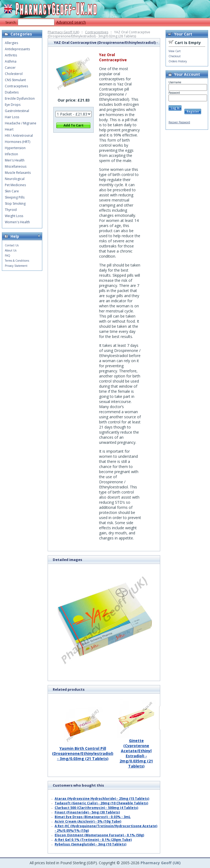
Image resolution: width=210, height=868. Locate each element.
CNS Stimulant (15, 80)
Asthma (11, 61)
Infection (11, 154)
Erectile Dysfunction (20, 98)
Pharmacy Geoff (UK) (63, 32)
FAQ (8, 255)
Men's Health (15, 160)
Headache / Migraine (21, 123)
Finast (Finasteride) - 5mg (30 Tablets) (87, 812)
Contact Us (12, 245)
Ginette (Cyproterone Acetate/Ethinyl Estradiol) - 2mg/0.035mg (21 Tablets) (136, 751)
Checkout (175, 56)
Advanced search (71, 22)
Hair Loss (12, 117)
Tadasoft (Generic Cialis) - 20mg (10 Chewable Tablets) (101, 803)
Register (193, 111)
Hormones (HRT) (17, 142)
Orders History (178, 61)
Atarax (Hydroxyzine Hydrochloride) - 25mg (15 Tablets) (102, 799)
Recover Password (179, 122)
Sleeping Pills (15, 197)
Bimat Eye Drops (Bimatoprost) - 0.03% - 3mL (93, 817)
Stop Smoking (15, 204)
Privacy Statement (16, 266)
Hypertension (15, 148)
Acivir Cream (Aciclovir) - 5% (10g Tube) (88, 821)
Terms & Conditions (17, 261)
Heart (9, 129)
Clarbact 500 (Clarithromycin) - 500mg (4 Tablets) (96, 808)
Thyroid (11, 210)
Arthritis (11, 55)
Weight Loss (14, 216)
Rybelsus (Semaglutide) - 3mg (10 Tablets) (90, 844)
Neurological (15, 179)
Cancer (10, 68)
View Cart (175, 51)
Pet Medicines (15, 185)
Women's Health (17, 222)
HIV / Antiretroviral (19, 136)
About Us (11, 250)
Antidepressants (17, 49)
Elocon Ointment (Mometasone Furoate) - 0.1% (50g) (99, 835)
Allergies (11, 43)
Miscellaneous (16, 166)
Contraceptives (97, 32)
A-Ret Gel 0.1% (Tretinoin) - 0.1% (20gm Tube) (93, 840)
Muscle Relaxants (18, 173)
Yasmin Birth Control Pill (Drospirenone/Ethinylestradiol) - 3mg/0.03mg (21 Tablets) (83, 751)
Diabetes (12, 92)
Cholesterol (14, 74)
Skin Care (12, 191)
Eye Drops (13, 105)
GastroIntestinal (17, 111)
